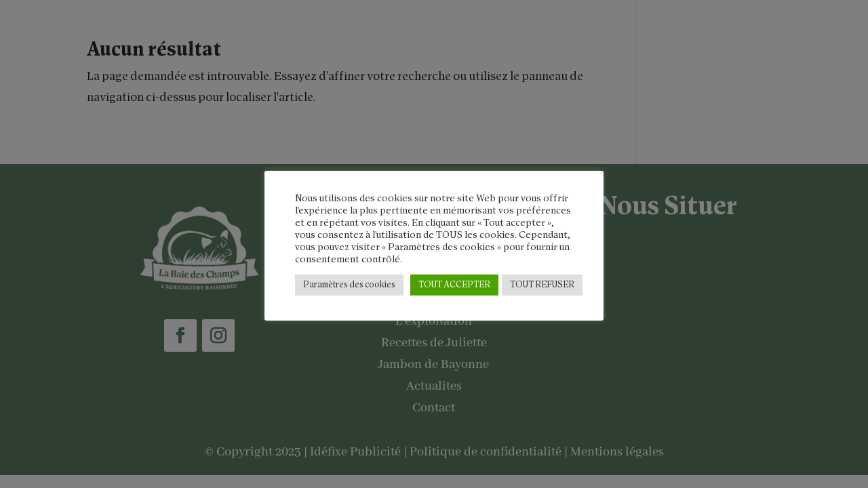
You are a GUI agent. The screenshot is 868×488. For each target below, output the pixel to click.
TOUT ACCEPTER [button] (454, 285)
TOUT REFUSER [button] (542, 285)
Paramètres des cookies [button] (349, 285)
